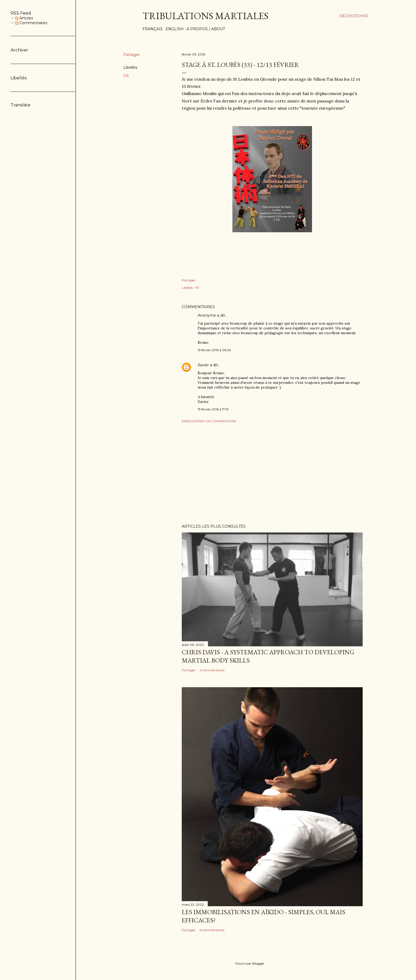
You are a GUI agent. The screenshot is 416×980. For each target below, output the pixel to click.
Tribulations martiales (205, 16)
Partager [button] (132, 55)
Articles (24, 18)
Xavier (203, 365)
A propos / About (206, 29)
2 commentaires (212, 670)
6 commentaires (212, 930)
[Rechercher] (354, 16)
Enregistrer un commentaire (209, 421)
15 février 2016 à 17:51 (213, 409)
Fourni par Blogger (246, 964)
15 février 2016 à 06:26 (214, 350)
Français (153, 29)
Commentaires (31, 23)
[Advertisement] (272, 474)
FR (126, 76)
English (175, 29)
